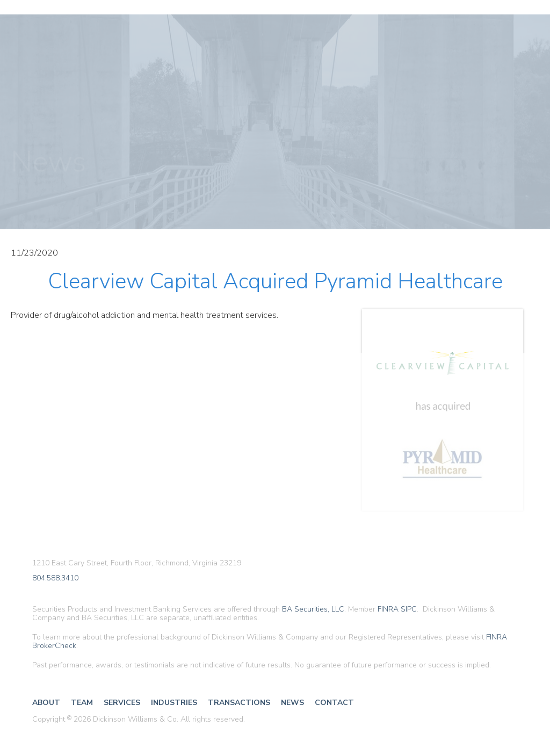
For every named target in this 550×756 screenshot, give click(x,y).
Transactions (239, 703)
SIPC (409, 609)
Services (122, 703)
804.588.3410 (55, 579)
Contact (334, 703)
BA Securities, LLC (313, 609)
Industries (174, 703)
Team (82, 703)
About (46, 703)
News (292, 703)
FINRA (388, 609)
